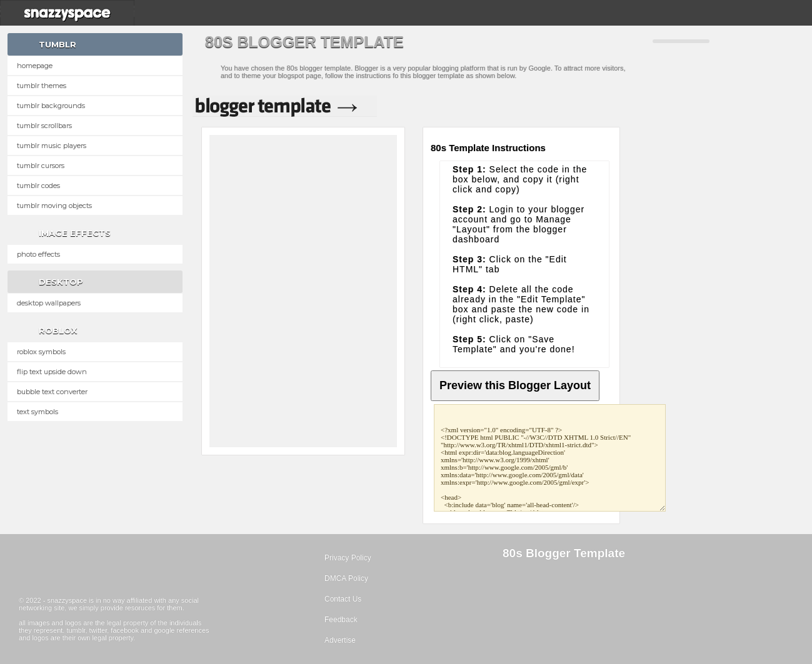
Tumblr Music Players (52, 146)
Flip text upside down (52, 372)
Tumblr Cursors (41, 166)
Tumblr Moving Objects (54, 206)
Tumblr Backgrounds (51, 106)
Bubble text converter (52, 392)
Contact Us (343, 599)
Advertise (340, 640)
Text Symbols (38, 412)
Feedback (341, 620)
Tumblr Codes (38, 186)
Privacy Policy (348, 558)
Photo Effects (38, 254)
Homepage (35, 66)
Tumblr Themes (42, 86)
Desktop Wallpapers (49, 303)
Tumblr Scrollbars (44, 126)
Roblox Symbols (41, 352)
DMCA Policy (346, 578)
